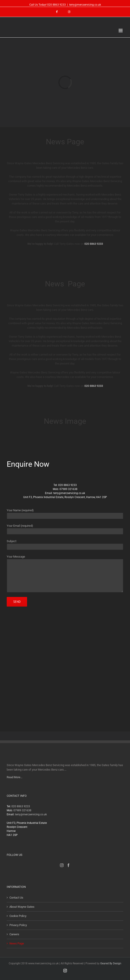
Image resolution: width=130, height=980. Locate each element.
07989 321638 (68, 489)
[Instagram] (62, 865)
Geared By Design (111, 963)
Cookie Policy (18, 916)
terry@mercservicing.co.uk (85, 5)
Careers (14, 934)
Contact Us (16, 898)
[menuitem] (59, 12)
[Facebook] (68, 865)
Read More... (15, 777)
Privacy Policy (18, 925)
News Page (17, 943)
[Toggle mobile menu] (121, 31)
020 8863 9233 (56, 5)
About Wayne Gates (22, 907)
